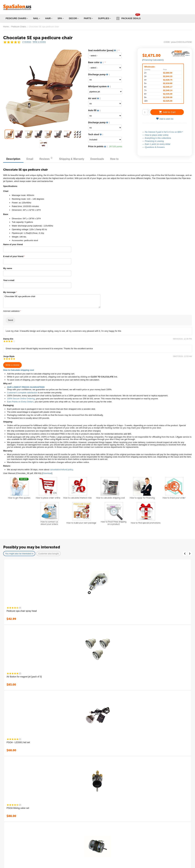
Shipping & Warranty (72, 159)
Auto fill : (94, 110)
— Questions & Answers (154, 147)
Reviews (47, 158)
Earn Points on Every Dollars (20, 402)
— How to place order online (155, 135)
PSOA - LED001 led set (18, 742)
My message (9, 292)
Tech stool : (96, 135)
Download (47, 473)
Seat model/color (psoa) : (103, 50)
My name (8, 268)
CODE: (167, 42)
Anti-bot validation (11, 311)
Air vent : (94, 98)
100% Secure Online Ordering (21, 399)
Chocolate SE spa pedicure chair (52, 301)
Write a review (39, 42)
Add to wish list (165, 119)
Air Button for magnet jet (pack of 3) (24, 677)
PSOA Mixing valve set (18, 808)
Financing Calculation (153, 60)
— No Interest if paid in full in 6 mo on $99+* (163, 132)
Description (13, 159)
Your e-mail (9, 280)
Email (30, 159)
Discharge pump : (99, 75)
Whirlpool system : (99, 87)
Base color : (96, 62)
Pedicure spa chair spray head (22, 611)
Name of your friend (13, 244)
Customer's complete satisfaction (22, 393)
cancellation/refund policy (61, 470)
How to (116, 159)
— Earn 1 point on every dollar (156, 144)
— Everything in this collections (157, 138)
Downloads (98, 159)
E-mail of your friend (13, 256)
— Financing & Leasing (153, 141)
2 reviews (27, 42)
